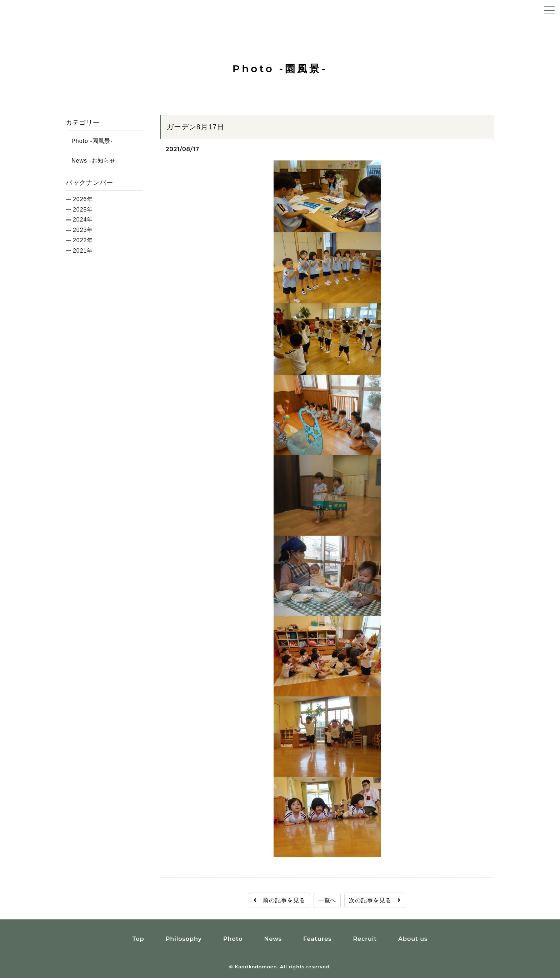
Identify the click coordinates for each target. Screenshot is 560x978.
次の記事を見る (375, 900)
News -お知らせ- (92, 161)
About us (413, 939)
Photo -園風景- (89, 141)
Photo (233, 939)
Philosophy (184, 939)
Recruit (365, 939)
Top (138, 939)
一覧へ (327, 900)
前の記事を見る (279, 900)
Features (317, 939)
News (273, 939)
